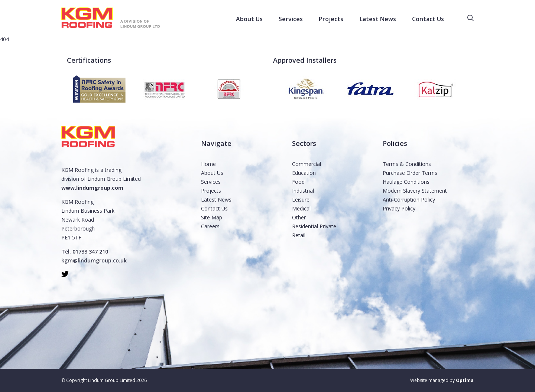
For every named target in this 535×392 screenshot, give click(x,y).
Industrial (303, 191)
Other (299, 217)
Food (298, 182)
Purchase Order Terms (410, 173)
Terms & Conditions (407, 164)
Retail (299, 235)
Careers (210, 226)
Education (304, 173)
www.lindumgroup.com (92, 188)
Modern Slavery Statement (415, 191)
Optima (465, 380)
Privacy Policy (399, 208)
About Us (212, 173)
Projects (211, 191)
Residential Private (314, 226)
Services (211, 182)
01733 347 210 (90, 251)
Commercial (307, 164)
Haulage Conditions (406, 182)
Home (208, 164)
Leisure (301, 200)
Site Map (212, 217)
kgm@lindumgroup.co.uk (94, 260)
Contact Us (214, 208)
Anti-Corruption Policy (409, 200)
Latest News (216, 200)
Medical (301, 208)
